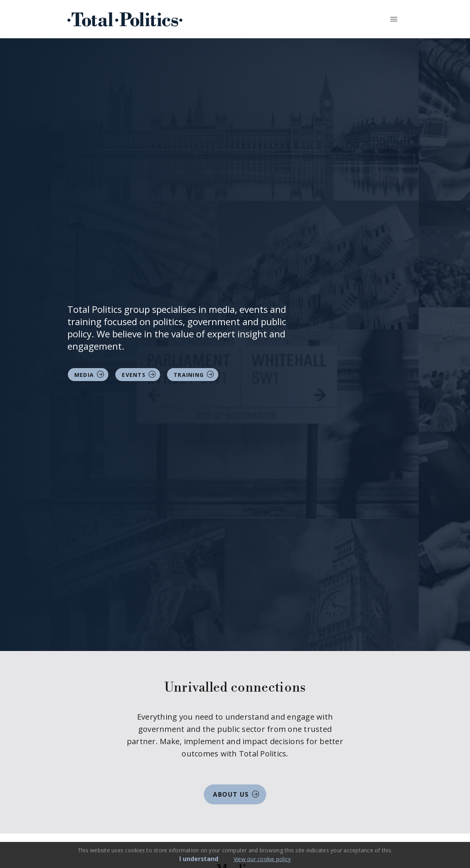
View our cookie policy (262, 859)
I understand (199, 859)
